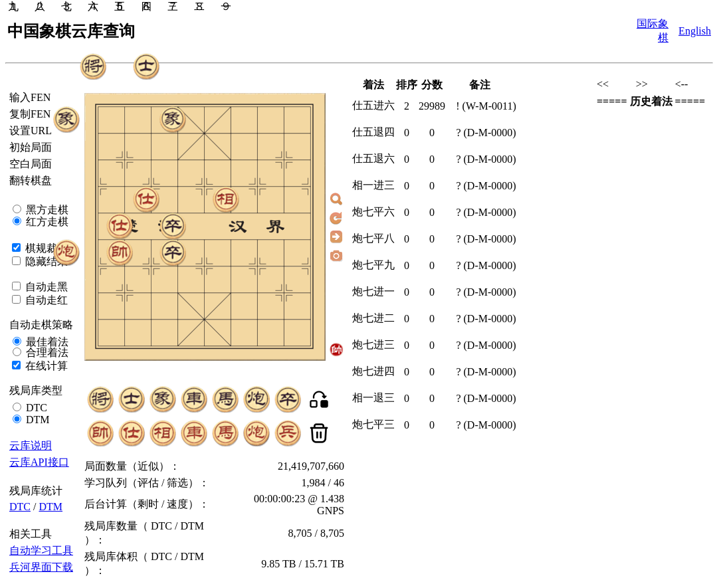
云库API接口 (39, 462)
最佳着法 (46, 342)
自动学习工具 (41, 550)
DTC (35, 408)
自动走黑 (45, 287)
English (695, 31)
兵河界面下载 (41, 567)
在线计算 (45, 366)
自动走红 (45, 300)
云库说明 (31, 445)
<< (603, 84)
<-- (682, 84)
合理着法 (46, 352)
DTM (37, 420)
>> (642, 84)
